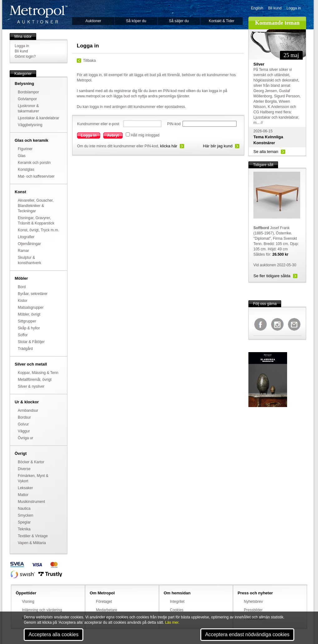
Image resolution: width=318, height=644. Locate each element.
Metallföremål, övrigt (35, 380)
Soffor (23, 335)
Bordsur (24, 417)
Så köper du (136, 21)
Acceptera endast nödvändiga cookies (247, 634)
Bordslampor (28, 92)
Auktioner (93, 21)
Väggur (24, 431)
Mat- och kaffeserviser (36, 176)
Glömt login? (25, 57)
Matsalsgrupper (31, 307)
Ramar (23, 251)
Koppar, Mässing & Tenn (38, 373)
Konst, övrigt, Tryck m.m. (38, 230)
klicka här (169, 146)
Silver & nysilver (31, 386)
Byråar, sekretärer (33, 294)
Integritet (177, 602)
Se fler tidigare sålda (272, 276)
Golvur (23, 424)
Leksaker (25, 488)
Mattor (23, 495)
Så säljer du (179, 21)
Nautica (24, 509)
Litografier (26, 237)
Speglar (24, 522)
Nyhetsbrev (254, 602)
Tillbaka (89, 61)
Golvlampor (27, 99)
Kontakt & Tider (222, 21)
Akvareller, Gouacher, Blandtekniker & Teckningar (36, 206)
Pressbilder (253, 610)
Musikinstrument (31, 502)
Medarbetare (107, 610)
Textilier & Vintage (33, 536)
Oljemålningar (29, 244)
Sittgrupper (27, 321)
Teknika (24, 529)
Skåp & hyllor (29, 328)
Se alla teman (266, 152)
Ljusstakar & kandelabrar (39, 118)
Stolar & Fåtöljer (31, 342)
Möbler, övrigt (29, 314)
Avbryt (113, 135)
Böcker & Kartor (31, 462)
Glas (22, 156)
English (257, 8)
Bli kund (275, 8)
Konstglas (26, 170)
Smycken (25, 515)
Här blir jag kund (218, 146)
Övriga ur (25, 438)
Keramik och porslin (34, 163)
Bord (22, 287)
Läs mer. (172, 622)
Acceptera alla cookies (53, 634)
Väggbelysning (30, 125)
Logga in (294, 8)
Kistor (23, 301)
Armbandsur (28, 410)
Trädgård (25, 349)
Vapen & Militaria (32, 543)
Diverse (24, 469)
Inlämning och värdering (42, 610)
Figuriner (25, 149)
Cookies (177, 610)
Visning (28, 602)
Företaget (104, 602)
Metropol (39, 15)
